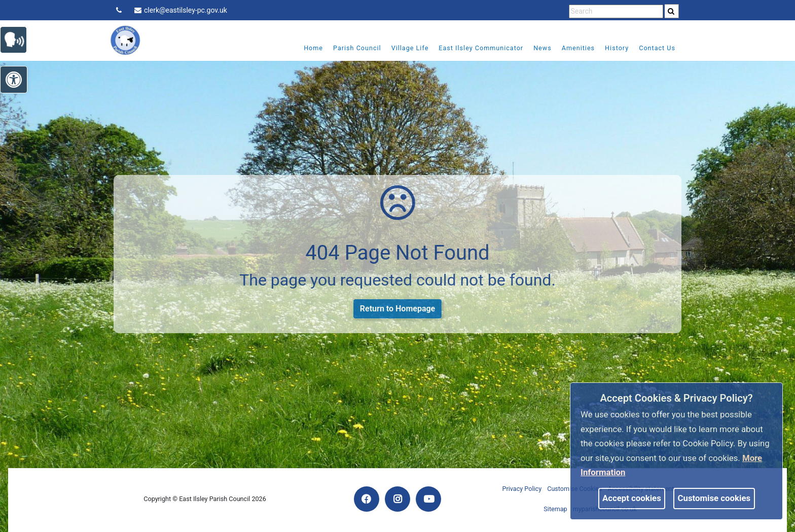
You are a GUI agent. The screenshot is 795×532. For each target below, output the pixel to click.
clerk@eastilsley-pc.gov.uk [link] (181, 10)
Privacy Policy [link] (522, 489)
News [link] (543, 48)
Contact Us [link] (657, 48)
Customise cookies (714, 498)
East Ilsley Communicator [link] (481, 48)
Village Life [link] (410, 48)
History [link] (617, 48)
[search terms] (616, 11)
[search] (672, 11)
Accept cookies (632, 498)
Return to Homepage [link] (397, 309)
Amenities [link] (578, 48)
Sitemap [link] (555, 509)
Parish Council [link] (357, 48)
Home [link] (313, 48)
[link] (671, 11)
